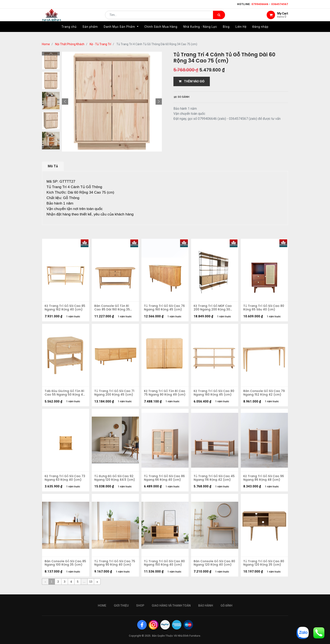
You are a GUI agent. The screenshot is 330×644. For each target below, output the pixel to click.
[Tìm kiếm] (219, 18)
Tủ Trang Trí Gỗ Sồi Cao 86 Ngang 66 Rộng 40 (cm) (165, 481)
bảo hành (206, 606)
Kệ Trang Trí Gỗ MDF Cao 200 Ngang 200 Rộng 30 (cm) (213, 308)
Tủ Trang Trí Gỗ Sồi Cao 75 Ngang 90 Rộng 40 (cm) (115, 567)
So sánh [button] (182, 97)
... (84, 586)
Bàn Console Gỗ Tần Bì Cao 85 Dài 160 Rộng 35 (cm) (113, 308)
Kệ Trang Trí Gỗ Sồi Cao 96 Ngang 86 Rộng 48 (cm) (264, 481)
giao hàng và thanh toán (171, 606)
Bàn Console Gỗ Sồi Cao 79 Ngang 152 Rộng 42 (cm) (262, 395)
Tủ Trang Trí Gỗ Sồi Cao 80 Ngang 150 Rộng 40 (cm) (165, 567)
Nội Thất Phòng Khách (70, 44)
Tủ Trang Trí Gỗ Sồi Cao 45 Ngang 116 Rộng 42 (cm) (212, 481)
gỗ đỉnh (226, 606)
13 (91, 586)
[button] (65, 102)
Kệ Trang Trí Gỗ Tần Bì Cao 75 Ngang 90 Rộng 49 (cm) (165, 395)
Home (46, 44)
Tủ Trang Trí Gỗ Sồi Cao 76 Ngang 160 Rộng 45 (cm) (165, 308)
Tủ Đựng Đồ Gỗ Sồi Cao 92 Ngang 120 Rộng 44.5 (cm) (115, 481)
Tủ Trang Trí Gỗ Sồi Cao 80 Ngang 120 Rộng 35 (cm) (264, 567)
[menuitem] (69, 33)
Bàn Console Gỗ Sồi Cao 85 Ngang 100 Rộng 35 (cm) (64, 567)
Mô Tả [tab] (53, 166)
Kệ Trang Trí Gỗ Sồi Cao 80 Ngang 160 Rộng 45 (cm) (215, 395)
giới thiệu (121, 606)
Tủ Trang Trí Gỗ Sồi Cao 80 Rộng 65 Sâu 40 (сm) (264, 308)
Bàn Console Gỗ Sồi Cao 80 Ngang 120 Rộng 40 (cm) (213, 567)
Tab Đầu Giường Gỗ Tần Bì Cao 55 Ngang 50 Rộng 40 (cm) (65, 395)
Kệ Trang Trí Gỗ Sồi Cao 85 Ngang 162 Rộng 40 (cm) (66, 308)
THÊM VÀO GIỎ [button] (192, 81)
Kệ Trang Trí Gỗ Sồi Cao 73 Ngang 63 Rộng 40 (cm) (66, 481)
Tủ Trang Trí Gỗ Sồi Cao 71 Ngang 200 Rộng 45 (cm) (115, 395)
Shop (140, 606)
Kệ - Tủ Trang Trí (100, 44)
